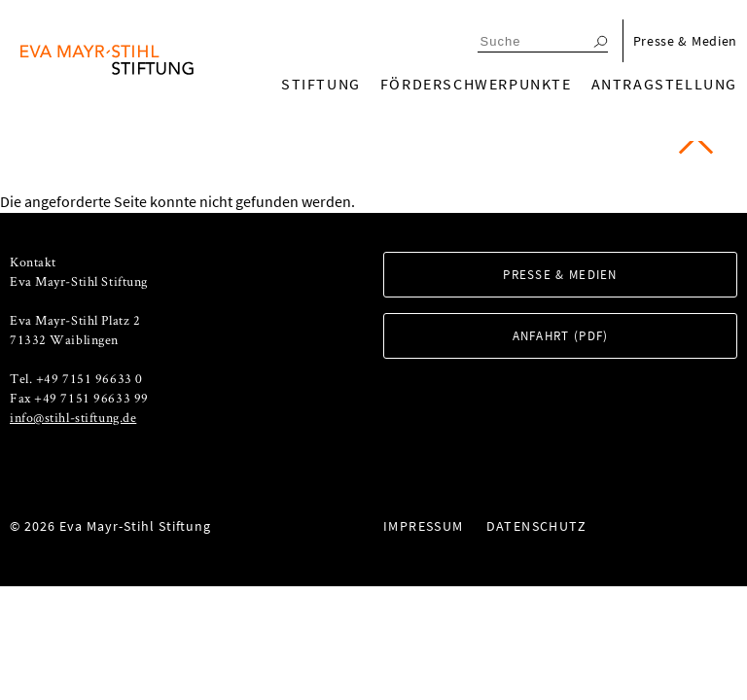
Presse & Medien (686, 41)
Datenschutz (536, 526)
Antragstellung (664, 84)
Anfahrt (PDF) (561, 336)
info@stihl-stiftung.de (73, 417)
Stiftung (321, 84)
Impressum (424, 526)
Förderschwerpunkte (476, 84)
